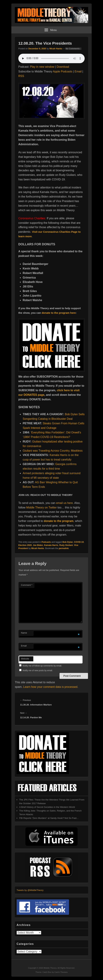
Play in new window (42, 67)
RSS (21, 76)
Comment (27, 585)
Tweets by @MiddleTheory (30, 890)
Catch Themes (61, 972)
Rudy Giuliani (66, 545)
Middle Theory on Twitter (41, 507)
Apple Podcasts (63, 71)
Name (24, 633)
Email (78, 71)
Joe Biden (38, 545)
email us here (64, 503)
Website (25, 659)
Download (63, 67)
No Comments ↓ (73, 49)
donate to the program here (59, 313)
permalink (64, 548)
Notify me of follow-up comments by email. (42, 666)
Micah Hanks (56, 49)
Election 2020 (25, 545)
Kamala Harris (51, 545)
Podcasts (46, 542)
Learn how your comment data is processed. (51, 687)
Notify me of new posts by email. (38, 670)
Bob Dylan (68, 542)
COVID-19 (79, 542)
